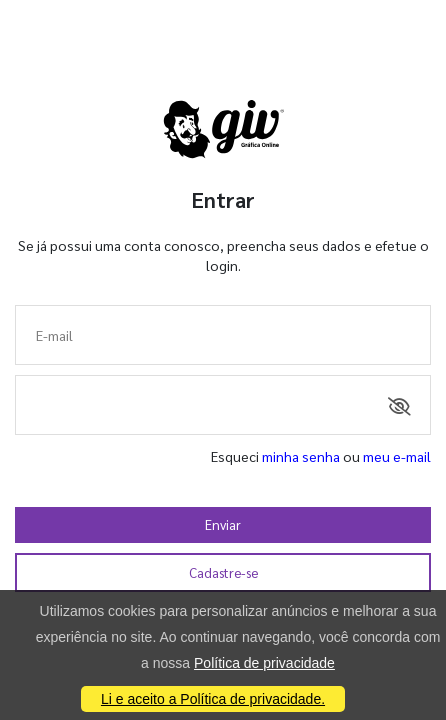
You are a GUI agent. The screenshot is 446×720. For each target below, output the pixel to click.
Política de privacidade (264, 663)
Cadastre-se (223, 572)
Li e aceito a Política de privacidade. (213, 699)
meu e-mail (397, 456)
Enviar (223, 524)
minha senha (301, 456)
